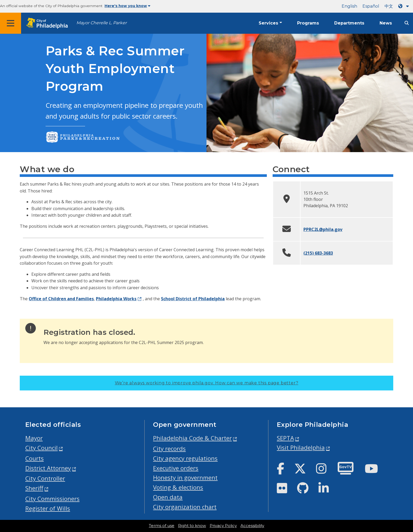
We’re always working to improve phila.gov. (207, 383)
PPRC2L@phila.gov (323, 229)
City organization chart (185, 507)
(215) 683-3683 (318, 253)
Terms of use (162, 526)
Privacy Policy (223, 526)
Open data (168, 497)
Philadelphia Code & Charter (192, 438)
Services (268, 23)
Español (371, 6)
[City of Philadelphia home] (49, 23)
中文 (389, 6)
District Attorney (48, 468)
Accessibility (252, 526)
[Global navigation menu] (11, 23)
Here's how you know (127, 6)
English (349, 6)
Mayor (34, 438)
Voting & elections (178, 487)
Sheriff (34, 488)
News (386, 23)
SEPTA (285, 438)
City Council (41, 448)
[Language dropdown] (405, 6)
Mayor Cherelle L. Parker (102, 23)
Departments (349, 23)
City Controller (45, 478)
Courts (35, 458)
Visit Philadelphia (301, 448)
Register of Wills (48, 508)
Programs (308, 23)
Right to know (192, 526)
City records (169, 449)
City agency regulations (185, 458)
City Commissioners (52, 499)
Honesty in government (185, 478)
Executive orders (176, 468)
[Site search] (407, 23)
